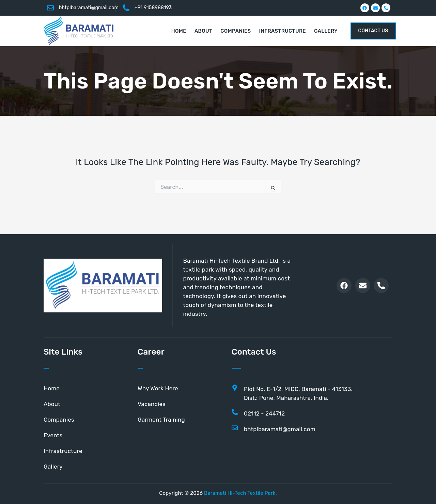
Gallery (53, 467)
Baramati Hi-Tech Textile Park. (240, 493)
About (52, 404)
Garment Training (161, 420)
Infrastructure (63, 451)
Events (53, 435)
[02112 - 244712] (235, 412)
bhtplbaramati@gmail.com (89, 8)
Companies (59, 420)
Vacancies (152, 404)
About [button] (203, 31)
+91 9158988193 (153, 8)
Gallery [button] (326, 31)
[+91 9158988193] (126, 8)
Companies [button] (236, 31)
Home (179, 31)
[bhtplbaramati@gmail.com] (50, 8)
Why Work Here (158, 388)
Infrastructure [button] (283, 31)
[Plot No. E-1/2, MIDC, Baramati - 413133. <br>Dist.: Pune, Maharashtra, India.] (235, 388)
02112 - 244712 (264, 413)
